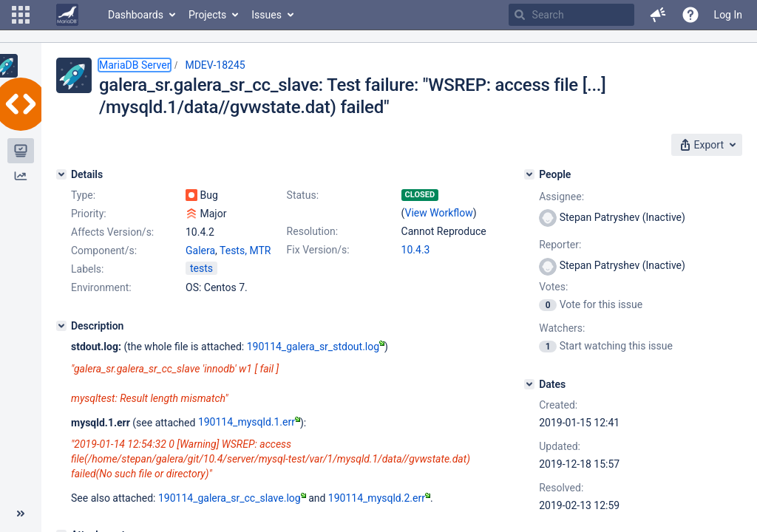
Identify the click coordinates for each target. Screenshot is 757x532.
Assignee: (561, 197)
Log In (728, 15)
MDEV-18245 (215, 65)
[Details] (61, 174)
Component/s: (104, 250)
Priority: (89, 214)
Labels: (87, 269)
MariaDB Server (135, 65)
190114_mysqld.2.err (379, 498)
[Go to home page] (67, 15)
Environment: (101, 287)
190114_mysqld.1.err (249, 422)
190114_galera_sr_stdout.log (316, 347)
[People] (529, 174)
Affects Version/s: (112, 232)
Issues (267, 15)
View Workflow (439, 213)
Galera (200, 250)
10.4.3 (416, 250)
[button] (21, 15)
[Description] (61, 326)
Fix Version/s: (318, 250)
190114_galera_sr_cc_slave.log (232, 498)
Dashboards (136, 15)
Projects (207, 15)
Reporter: (560, 245)
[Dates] (529, 384)
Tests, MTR (245, 250)
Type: (83, 195)
